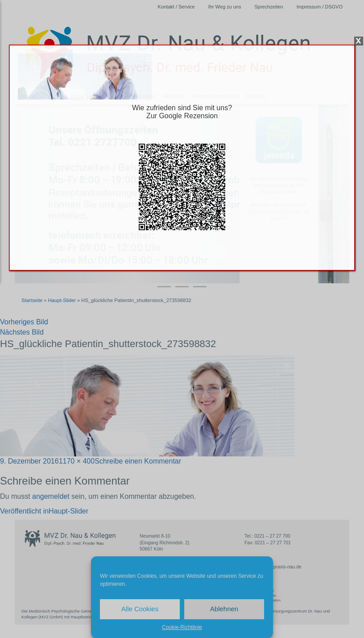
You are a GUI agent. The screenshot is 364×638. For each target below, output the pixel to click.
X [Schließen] (359, 41)
